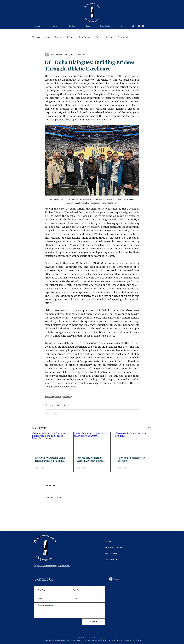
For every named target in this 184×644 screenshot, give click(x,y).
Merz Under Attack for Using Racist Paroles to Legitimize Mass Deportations (50, 459)
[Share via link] (65, 405)
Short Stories (85, 37)
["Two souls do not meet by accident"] (133, 443)
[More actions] (138, 55)
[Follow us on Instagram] (35, 566)
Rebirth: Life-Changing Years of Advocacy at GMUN (91, 459)
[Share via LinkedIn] (58, 405)
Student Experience (53, 397)
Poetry (98, 37)
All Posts (36, 37)
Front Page (68, 397)
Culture (70, 37)
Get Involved (112, 553)
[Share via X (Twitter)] (52, 405)
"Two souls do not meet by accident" (132, 459)
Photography (124, 37)
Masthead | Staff (114, 547)
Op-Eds (58, 37)
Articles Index (112, 559)
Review (109, 37)
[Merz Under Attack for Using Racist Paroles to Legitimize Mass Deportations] (51, 443)
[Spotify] (143, 26)
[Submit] (94, 622)
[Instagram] (139, 26)
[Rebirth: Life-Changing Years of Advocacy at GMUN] (92, 443)
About (108, 541)
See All (149, 428)
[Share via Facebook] (46, 405)
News (47, 37)
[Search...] (122, 26)
